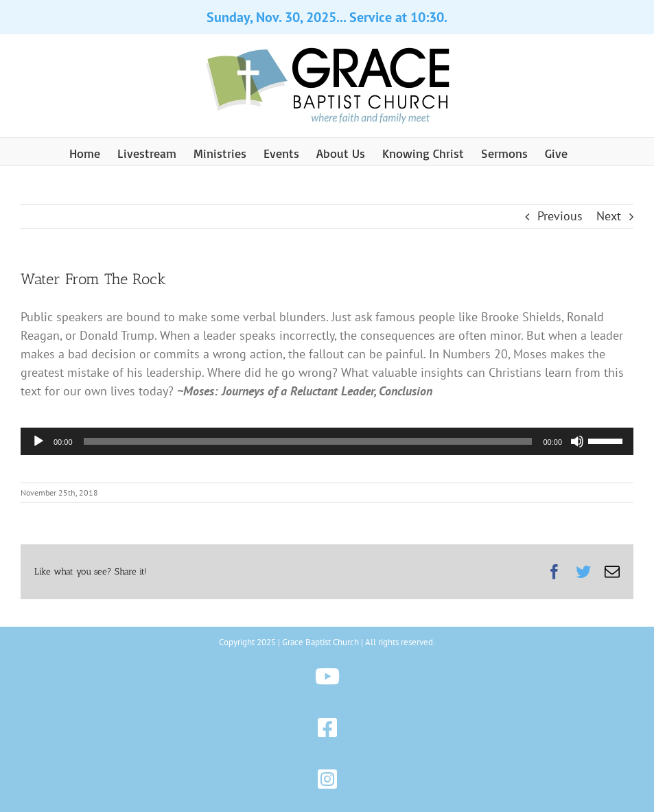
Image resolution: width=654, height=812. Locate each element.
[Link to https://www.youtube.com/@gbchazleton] (327, 676)
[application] (327, 441)
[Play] (38, 441)
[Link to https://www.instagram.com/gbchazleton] (327, 779)
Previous (560, 216)
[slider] (308, 441)
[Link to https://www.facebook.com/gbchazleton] (327, 728)
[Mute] (577, 441)
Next (609, 216)
